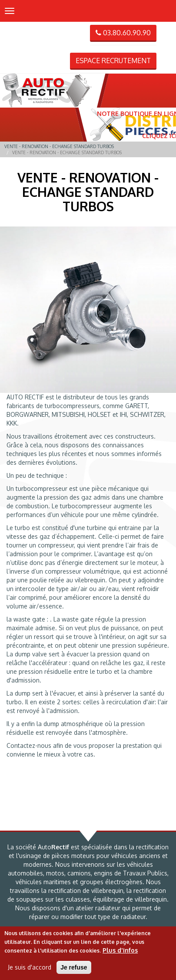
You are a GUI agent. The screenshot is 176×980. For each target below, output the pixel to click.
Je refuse (74, 967)
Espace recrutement (113, 61)
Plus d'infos (120, 950)
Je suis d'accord (30, 967)
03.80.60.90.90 (123, 33)
